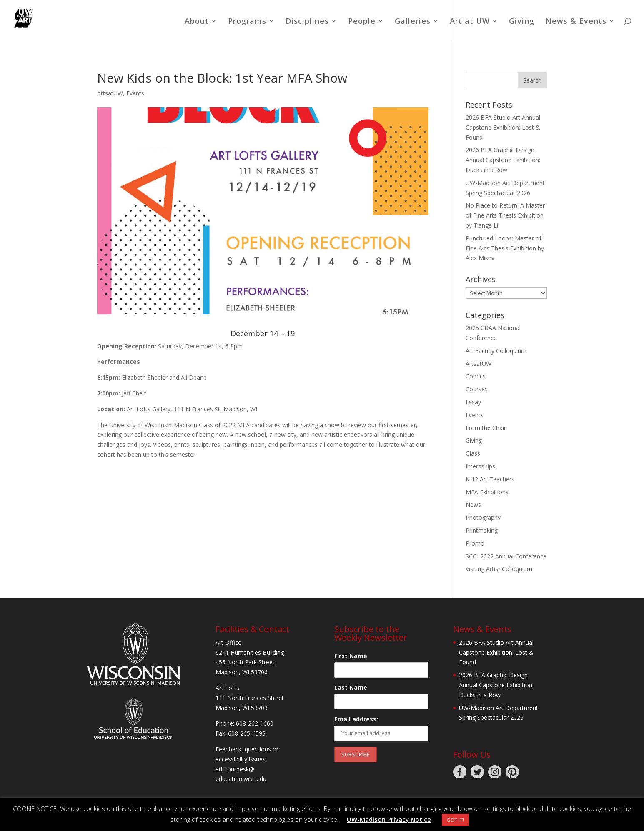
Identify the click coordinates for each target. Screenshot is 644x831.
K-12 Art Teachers (490, 479)
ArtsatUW (110, 93)
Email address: (356, 719)
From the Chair (486, 428)
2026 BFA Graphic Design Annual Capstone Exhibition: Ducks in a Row (503, 160)
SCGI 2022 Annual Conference (506, 556)
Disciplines (307, 22)
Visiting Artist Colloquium (499, 569)
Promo (475, 543)
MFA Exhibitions (487, 492)
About (197, 22)
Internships (480, 466)
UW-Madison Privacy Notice (389, 819)
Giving (522, 22)
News (473, 504)
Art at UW (470, 22)
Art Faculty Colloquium (496, 351)
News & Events (576, 22)
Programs (247, 22)
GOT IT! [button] (455, 820)
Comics (476, 376)
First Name (351, 656)
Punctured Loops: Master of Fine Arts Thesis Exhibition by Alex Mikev (505, 248)
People (362, 22)
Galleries (413, 22)
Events (135, 93)
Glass (473, 453)
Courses (477, 389)
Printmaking (482, 530)
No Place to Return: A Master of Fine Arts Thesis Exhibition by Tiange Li (505, 215)
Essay (473, 402)
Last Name (351, 687)
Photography (483, 517)
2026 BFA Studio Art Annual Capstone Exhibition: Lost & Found (503, 127)
